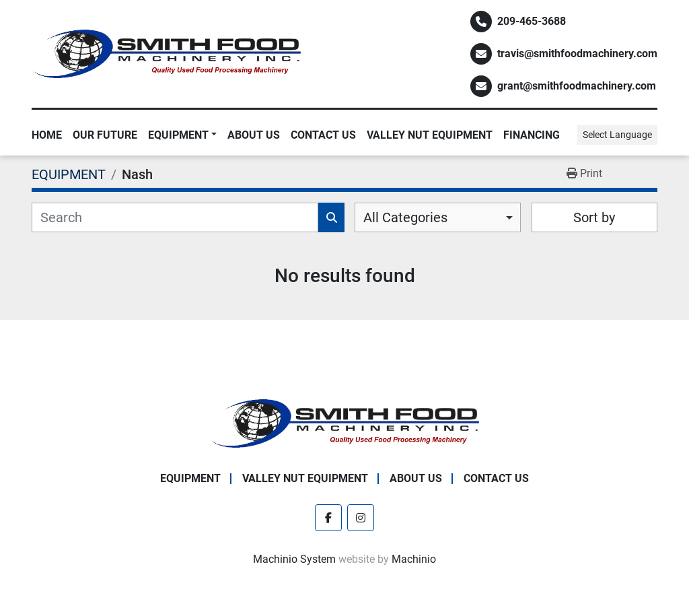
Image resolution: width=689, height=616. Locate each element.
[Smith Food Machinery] (344, 422)
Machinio (414, 559)
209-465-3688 (532, 21)
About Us (254, 135)
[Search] (175, 217)
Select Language (617, 135)
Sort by (594, 217)
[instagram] (361, 518)
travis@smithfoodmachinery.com (577, 54)
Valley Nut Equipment (430, 135)
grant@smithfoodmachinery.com (577, 86)
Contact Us (323, 135)
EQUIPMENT (178, 135)
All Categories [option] (405, 217)
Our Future (105, 135)
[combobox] (438, 217)
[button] (182, 135)
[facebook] (328, 518)
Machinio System (294, 559)
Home (47, 135)
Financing (532, 135)
